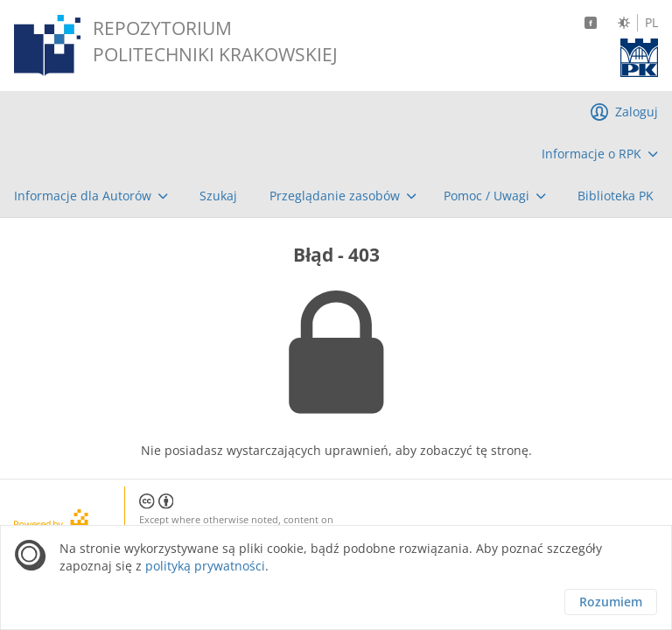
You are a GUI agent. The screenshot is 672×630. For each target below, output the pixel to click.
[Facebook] (591, 23)
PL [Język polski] (651, 23)
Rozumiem (611, 602)
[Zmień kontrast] (624, 23)
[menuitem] (600, 154)
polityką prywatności (205, 566)
